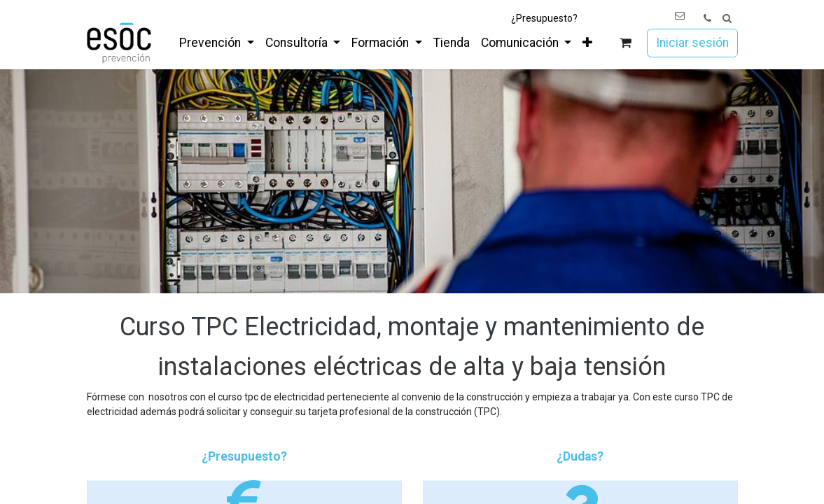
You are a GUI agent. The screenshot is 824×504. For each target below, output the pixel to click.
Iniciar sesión (692, 43)
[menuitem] (216, 43)
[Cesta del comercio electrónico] (625, 43)
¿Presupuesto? (544, 18)
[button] (727, 19)
